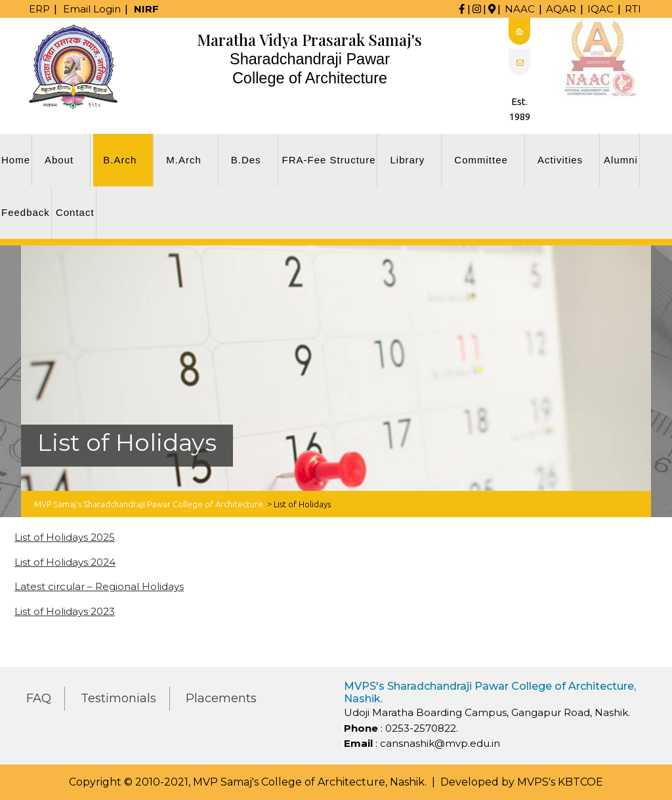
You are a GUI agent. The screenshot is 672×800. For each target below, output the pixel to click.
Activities (560, 160)
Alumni (621, 160)
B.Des (246, 160)
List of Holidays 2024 (65, 562)
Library (407, 160)
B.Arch (120, 160)
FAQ (39, 698)
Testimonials (118, 698)
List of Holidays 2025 (65, 537)
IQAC (600, 9)
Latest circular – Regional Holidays (99, 586)
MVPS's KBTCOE (560, 782)
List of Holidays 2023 (65, 611)
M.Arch (184, 160)
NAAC (520, 9)
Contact (75, 212)
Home (16, 160)
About (59, 160)
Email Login (92, 9)
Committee (481, 160)
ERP (39, 9)
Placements (221, 698)
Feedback (26, 212)
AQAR (561, 9)
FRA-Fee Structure (329, 160)
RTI (633, 9)
